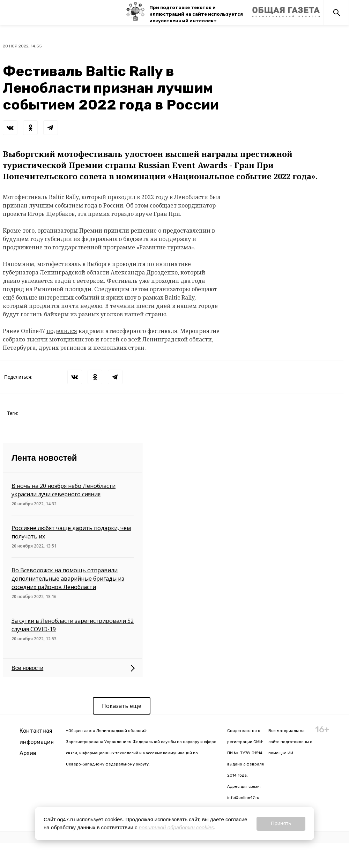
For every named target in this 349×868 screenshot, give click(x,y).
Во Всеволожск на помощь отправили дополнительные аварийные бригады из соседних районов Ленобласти (68, 579)
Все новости (27, 668)
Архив (28, 753)
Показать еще (122, 706)
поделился (62, 331)
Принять (281, 823)
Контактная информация (37, 736)
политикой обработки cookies (176, 827)
